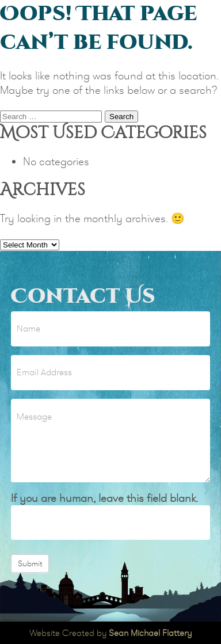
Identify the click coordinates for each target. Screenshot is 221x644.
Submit (30, 563)
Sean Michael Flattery (150, 633)
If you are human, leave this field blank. (104, 498)
